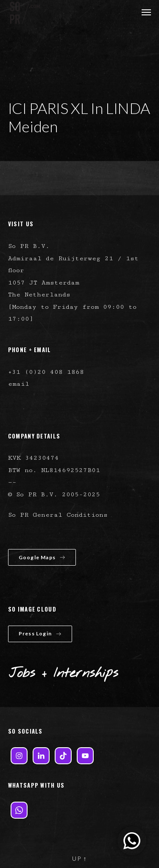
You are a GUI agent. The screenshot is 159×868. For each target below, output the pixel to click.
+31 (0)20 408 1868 (46, 372)
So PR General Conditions (58, 515)
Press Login (40, 633)
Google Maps (42, 557)
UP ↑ (80, 858)
